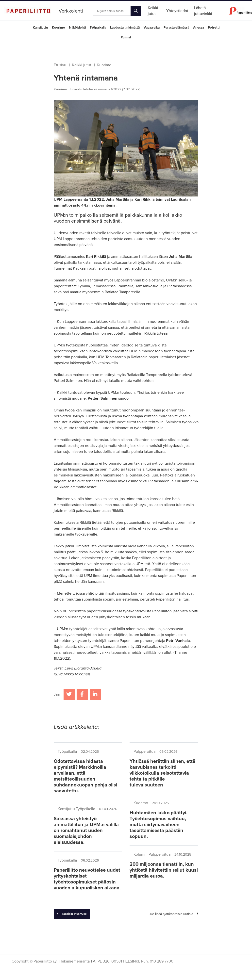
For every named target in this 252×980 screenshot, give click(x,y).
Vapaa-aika (152, 28)
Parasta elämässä (176, 28)
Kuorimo (59, 28)
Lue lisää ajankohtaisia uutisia (173, 914)
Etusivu (60, 65)
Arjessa (199, 28)
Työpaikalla (98, 28)
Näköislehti (77, 28)
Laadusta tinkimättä (125, 28)
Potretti (214, 28)
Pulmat (126, 37)
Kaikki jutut (82, 65)
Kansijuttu (40, 28)
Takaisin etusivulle (72, 914)
